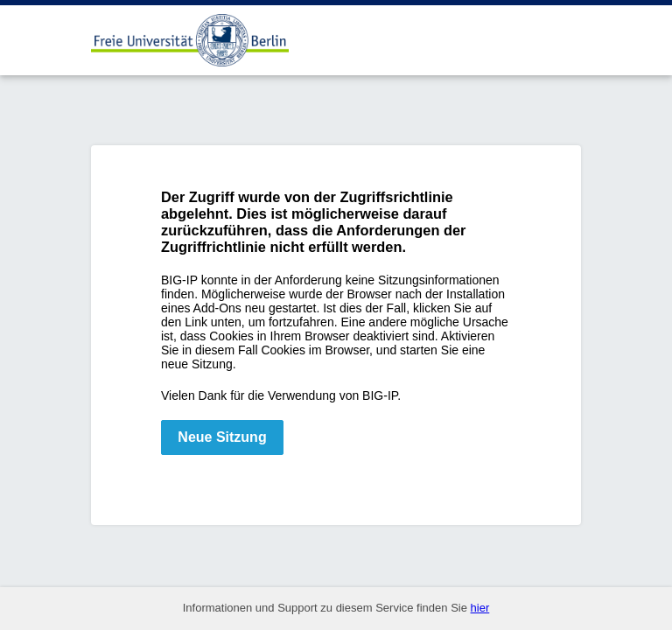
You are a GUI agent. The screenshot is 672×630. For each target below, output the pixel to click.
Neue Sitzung (222, 437)
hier (480, 608)
